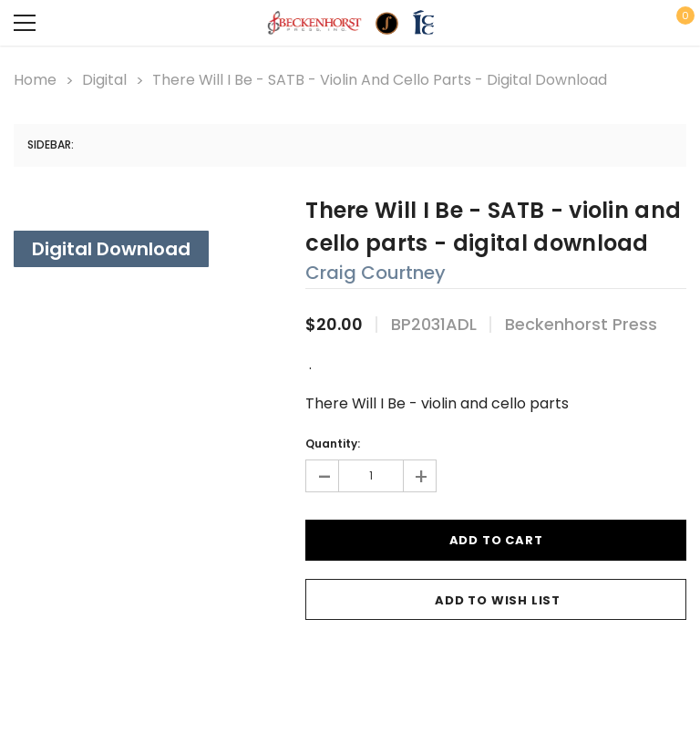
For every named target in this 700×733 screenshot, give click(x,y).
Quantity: (333, 444)
